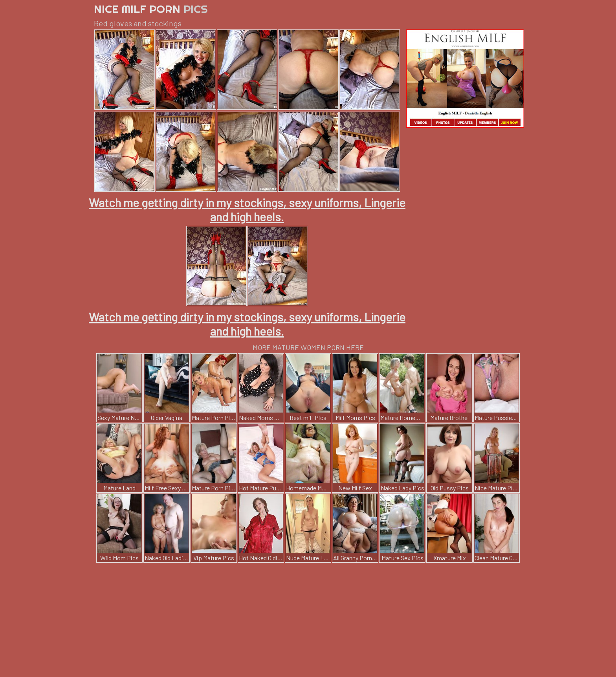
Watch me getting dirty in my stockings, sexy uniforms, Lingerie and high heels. (247, 209)
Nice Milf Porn (151, 9)
